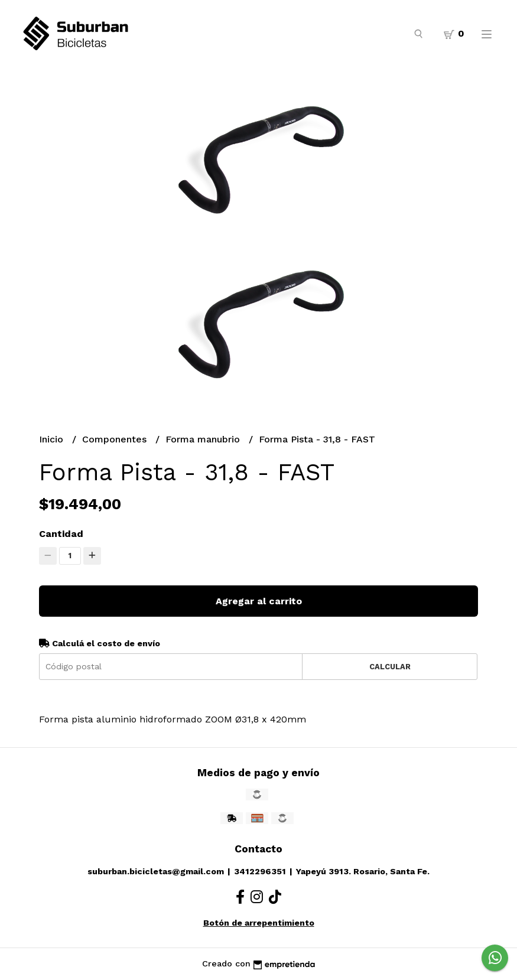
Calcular (390, 667)
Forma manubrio (204, 439)
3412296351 (260, 871)
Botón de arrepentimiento (259, 923)
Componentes (116, 439)
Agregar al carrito (259, 601)
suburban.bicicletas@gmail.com (156, 871)
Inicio (53, 439)
